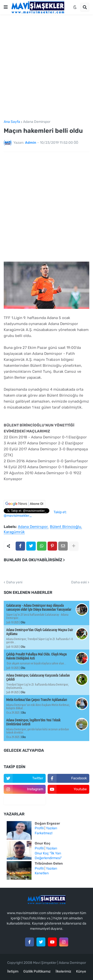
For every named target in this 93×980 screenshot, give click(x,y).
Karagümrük (14, 532)
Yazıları (51, 828)
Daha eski (79, 582)
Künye (81, 971)
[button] (6, 7)
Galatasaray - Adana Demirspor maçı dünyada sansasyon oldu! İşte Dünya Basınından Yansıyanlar (39, 607)
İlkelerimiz (63, 971)
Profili (39, 828)
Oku (23, 622)
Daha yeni (14, 582)
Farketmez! (44, 833)
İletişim (13, 971)
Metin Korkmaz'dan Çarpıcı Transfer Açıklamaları (37, 700)
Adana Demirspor (37, 122)
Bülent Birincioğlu (65, 527)
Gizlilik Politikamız (37, 971)
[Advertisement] (46, 67)
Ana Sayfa (12, 122)
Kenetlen (42, 873)
